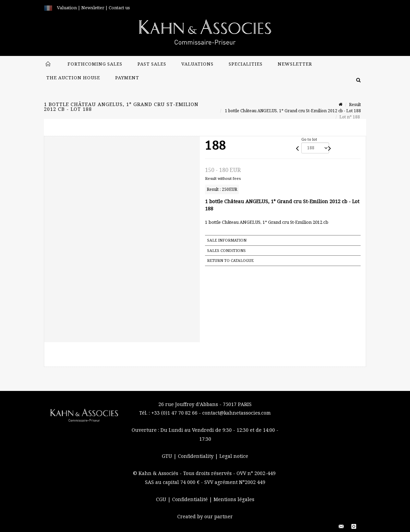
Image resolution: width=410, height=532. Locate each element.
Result (355, 105)
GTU (168, 456)
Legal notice (234, 456)
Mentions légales (234, 499)
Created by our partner (205, 516)
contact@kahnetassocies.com (237, 413)
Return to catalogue (230, 260)
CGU (162, 499)
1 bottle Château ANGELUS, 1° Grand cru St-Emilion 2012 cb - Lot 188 (292, 111)
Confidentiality (196, 456)
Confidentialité (191, 499)
